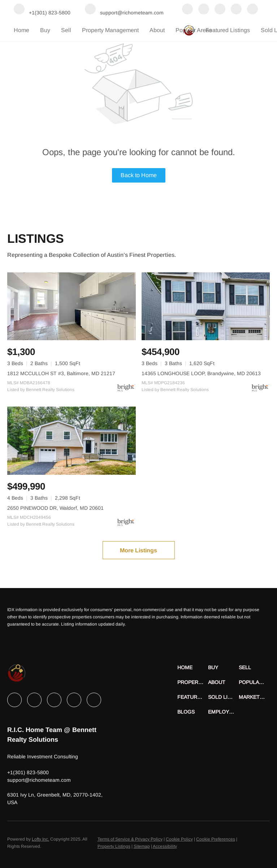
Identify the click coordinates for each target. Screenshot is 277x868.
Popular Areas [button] (194, 30)
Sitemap (142, 846)
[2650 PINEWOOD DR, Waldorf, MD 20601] (72, 440)
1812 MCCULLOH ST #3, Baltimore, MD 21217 (61, 373)
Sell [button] (66, 30)
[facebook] (187, 10)
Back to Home (139, 175)
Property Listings (114, 846)
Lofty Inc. (40, 839)
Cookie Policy (179, 839)
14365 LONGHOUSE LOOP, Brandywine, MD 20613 (201, 373)
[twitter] (220, 10)
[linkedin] (204, 10)
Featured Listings (228, 30)
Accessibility (165, 846)
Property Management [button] (110, 30)
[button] (193, 668)
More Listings (138, 550)
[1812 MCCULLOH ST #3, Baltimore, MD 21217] (72, 306)
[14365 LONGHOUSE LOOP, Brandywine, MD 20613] (206, 306)
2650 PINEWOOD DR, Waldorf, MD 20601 (55, 508)
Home (21, 30)
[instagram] (236, 10)
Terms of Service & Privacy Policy (130, 839)
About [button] (157, 30)
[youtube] (252, 10)
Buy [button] (45, 30)
